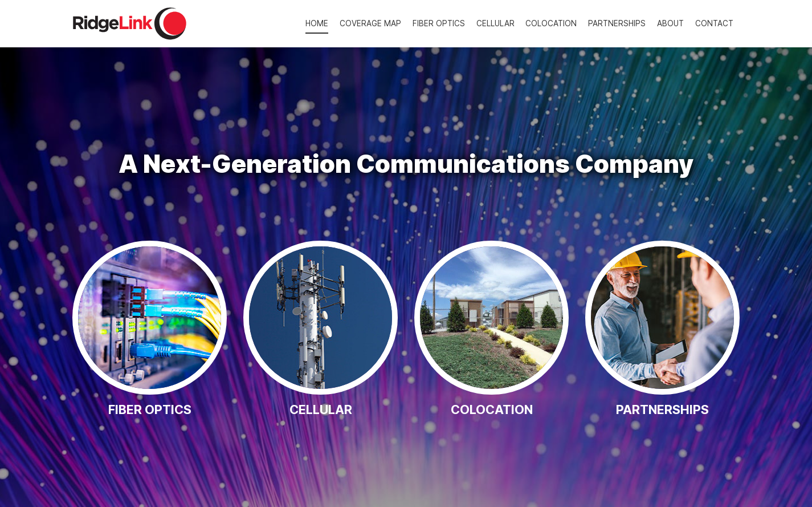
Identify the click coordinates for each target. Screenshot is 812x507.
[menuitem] (317, 23)
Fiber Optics (150, 409)
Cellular (321, 409)
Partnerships (662, 409)
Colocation (492, 409)
